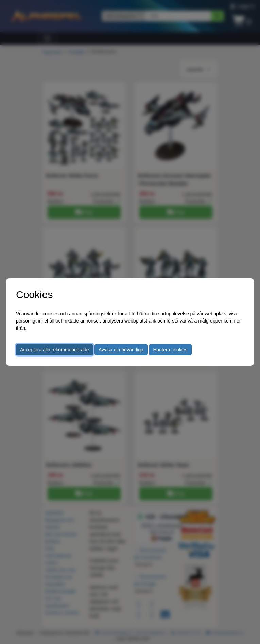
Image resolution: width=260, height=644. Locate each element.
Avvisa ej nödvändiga (121, 350)
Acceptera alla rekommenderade (54, 350)
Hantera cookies (170, 350)
